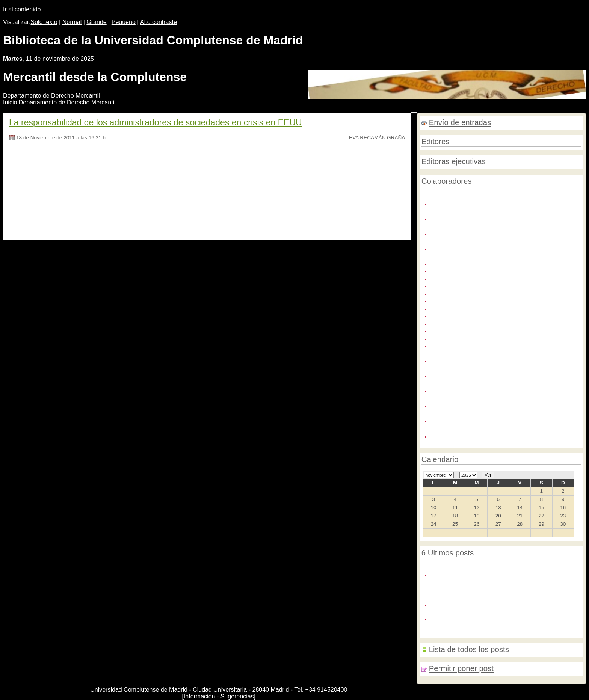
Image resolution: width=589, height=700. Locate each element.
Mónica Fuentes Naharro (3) (465, 405)
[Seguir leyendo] (31, 221)
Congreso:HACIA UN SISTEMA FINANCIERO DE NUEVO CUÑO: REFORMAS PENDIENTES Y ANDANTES (503, 607)
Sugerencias (237, 696)
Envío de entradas (460, 122)
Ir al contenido (22, 9)
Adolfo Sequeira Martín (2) (463, 195)
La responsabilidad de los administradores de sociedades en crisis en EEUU (156, 122)
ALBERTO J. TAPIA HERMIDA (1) (472, 203)
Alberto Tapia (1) (451, 210)
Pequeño (124, 22)
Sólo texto (44, 22)
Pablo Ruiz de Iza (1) (456, 420)
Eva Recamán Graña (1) (461, 263)
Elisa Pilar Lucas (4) (455, 255)
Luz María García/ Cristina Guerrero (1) (479, 375)
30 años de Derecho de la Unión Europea (482, 567)
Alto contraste (159, 22)
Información (199, 696)
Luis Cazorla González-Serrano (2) (473, 360)
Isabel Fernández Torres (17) (466, 285)
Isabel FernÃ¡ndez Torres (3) (466, 300)
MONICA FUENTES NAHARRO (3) (474, 398)
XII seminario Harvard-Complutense (475, 596)
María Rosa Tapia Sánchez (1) (468, 390)
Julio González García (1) (462, 353)
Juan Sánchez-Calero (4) (461, 330)
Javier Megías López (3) (460, 315)
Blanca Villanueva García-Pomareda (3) (480, 218)
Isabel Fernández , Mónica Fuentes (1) (478, 278)
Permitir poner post (461, 668)
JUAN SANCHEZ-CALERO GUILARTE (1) (483, 338)
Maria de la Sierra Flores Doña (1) (473, 383)
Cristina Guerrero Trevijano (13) (470, 233)
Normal (72, 22)
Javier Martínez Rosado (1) (464, 308)
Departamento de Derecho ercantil (67, 102)
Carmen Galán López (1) (461, 225)
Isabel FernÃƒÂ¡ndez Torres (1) (469, 270)
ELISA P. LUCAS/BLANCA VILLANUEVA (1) (485, 248)
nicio (10, 102)
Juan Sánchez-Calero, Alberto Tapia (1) (479, 345)
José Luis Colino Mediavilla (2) (468, 323)
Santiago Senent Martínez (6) (467, 435)
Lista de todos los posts (469, 649)
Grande (96, 22)
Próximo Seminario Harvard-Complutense (482, 574)
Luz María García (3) (456, 368)
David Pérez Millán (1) (458, 240)
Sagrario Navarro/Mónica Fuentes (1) (476, 428)
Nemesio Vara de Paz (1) (461, 413)
